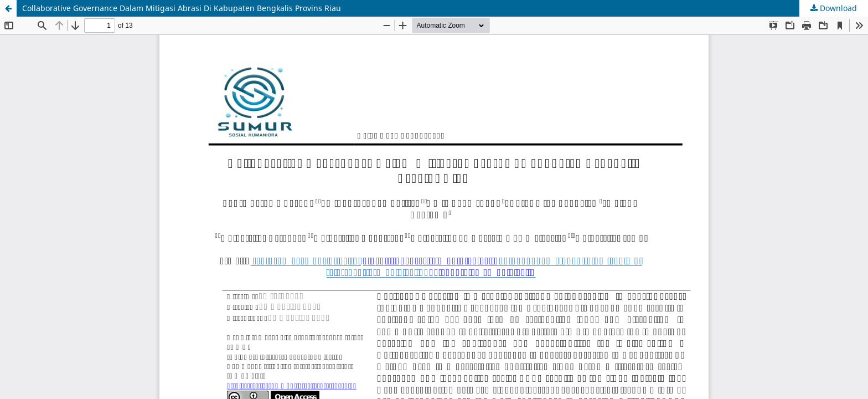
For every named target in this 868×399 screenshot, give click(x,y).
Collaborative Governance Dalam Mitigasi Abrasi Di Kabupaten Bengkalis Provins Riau (182, 8)
